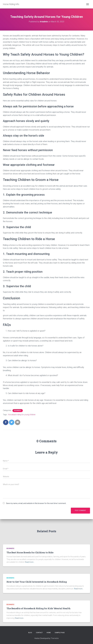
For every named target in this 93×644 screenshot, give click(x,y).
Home (49, 633)
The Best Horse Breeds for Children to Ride (30, 552)
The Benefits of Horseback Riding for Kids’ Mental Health (39, 608)
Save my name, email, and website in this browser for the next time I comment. (36, 503)
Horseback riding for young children (22, 415)
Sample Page (60, 633)
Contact (39, 633)
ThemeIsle (55, 638)
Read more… (30, 562)
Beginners (18, 411)
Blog (30, 633)
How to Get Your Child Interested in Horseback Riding (37, 582)
